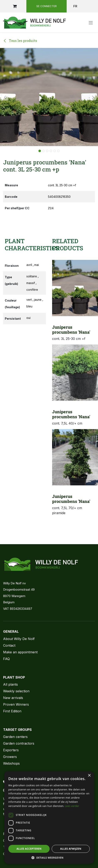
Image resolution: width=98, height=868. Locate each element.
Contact (9, 645)
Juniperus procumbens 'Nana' (71, 329)
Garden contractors (19, 743)
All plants (10, 684)
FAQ (6, 659)
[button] (5, 97)
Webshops (11, 763)
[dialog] (49, 817)
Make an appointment (20, 652)
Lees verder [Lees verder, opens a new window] (72, 806)
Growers (10, 757)
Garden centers (15, 737)
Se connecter (47, 6)
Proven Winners (16, 704)
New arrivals (13, 698)
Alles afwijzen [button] (71, 849)
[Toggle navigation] (91, 23)
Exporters (11, 750)
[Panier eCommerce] (15, 6)
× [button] (89, 776)
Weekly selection (16, 691)
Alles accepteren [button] (29, 849)
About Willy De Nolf (19, 639)
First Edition (12, 711)
